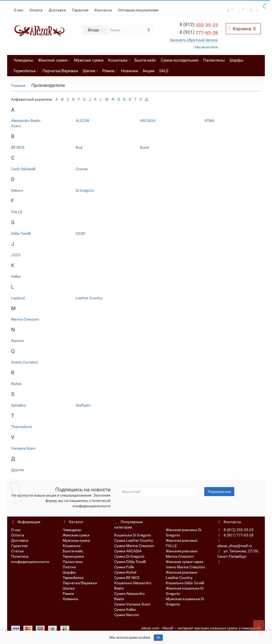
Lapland (18, 298)
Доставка (57, 10)
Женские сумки (54, 59)
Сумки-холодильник (180, 60)
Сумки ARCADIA (128, 551)
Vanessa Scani (23, 448)
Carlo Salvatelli (23, 169)
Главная (18, 86)
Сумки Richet (125, 572)
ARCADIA (148, 121)
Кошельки (119, 59)
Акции (149, 71)
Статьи (17, 551)
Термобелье (26, 69)
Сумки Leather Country (134, 540)
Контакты (103, 10)
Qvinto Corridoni (25, 362)
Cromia (82, 169)
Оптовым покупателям (138, 10)
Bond (144, 147)
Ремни (109, 69)
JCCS (16, 255)
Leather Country (89, 298)
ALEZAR (82, 121)
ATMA (209, 121)
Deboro (17, 190)
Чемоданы (24, 60)
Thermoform (22, 427)
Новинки (130, 71)
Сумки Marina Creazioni (134, 546)
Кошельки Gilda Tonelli (185, 583)
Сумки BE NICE (127, 578)
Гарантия (80, 10)
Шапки (90, 69)
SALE (164, 71)
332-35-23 (199, 25)
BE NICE (18, 147)
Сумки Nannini (127, 615)
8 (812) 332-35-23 (235, 530)
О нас (19, 10)
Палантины (214, 60)
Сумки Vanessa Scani (132, 604)
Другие (17, 470)
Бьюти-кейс (145, 60)
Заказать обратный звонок (194, 40)
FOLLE (17, 212)
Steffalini (83, 405)
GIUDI (80, 233)
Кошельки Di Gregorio (133, 535)
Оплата (36, 10)
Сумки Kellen (125, 609)
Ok (158, 638)
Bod (79, 147)
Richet (16, 384)
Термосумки (73, 556)
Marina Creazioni (25, 319)
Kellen (16, 276)
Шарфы (237, 60)
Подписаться (219, 492)
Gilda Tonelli (21, 233)
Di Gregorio (85, 190)
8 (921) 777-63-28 (235, 535)
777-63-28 (199, 33)
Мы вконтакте (206, 47)
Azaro (16, 126)
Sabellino (19, 405)
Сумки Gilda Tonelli (130, 562)
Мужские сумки (89, 60)
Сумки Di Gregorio (129, 556)
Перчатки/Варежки (60, 71)
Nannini (18, 341)
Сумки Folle (124, 567)
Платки (69, 567)
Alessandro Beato (26, 121)
